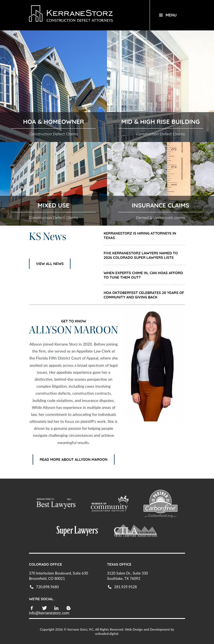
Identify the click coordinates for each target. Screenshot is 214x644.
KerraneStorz (86, 15)
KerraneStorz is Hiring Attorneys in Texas (140, 235)
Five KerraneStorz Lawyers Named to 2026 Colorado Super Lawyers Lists (141, 255)
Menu (171, 15)
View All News (50, 264)
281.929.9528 (126, 587)
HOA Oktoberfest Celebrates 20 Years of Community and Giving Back (144, 295)
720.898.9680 (48, 587)
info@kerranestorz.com (49, 613)
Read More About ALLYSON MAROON (73, 459)
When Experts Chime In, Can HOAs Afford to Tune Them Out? (143, 275)
